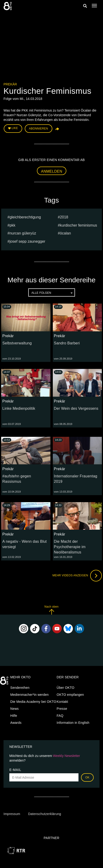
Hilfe (14, 716)
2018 (64, 217)
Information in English (73, 723)
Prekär (10, 84)
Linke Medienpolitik (19, 408)
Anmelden (52, 171)
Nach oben (51, 610)
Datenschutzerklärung (44, 814)
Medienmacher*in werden (29, 695)
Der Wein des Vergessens (76, 408)
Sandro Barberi (67, 343)
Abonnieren (39, 129)
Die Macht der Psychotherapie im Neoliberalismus (70, 547)
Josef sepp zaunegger (27, 241)
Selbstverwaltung (17, 343)
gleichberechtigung (25, 217)
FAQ (60, 716)
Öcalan (65, 233)
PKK (12, 225)
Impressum (12, 814)
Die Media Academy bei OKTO (33, 702)
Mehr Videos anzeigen (77, 576)
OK (87, 777)
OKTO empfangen (70, 695)
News (14, 709)
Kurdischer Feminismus (78, 225)
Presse (62, 709)
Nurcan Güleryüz (23, 233)
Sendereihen (20, 688)
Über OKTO (66, 688)
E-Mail (15, 770)
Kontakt (62, 702)
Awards (16, 723)
